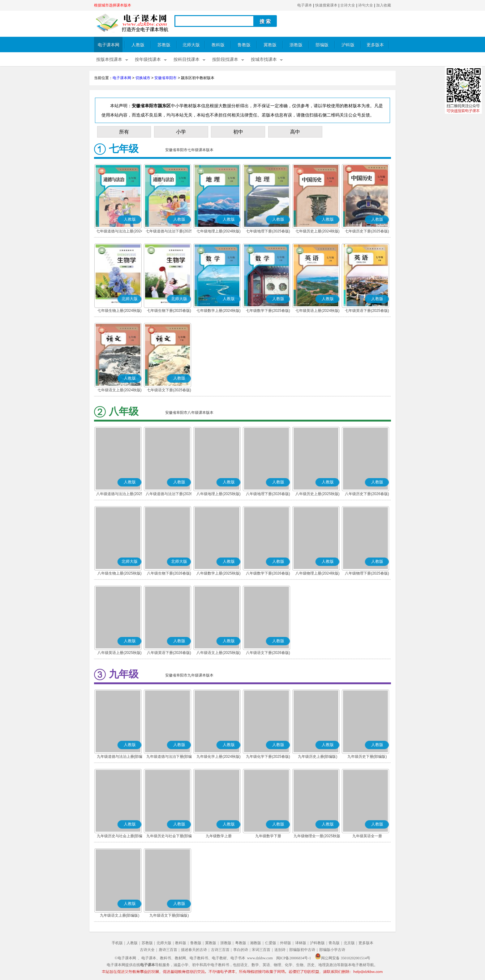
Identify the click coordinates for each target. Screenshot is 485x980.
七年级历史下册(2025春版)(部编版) (367, 232)
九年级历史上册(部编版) (318, 757)
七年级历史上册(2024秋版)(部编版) (318, 232)
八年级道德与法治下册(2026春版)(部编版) (169, 494)
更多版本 (375, 45)
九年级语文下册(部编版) (169, 915)
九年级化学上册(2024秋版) (219, 757)
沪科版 (348, 45)
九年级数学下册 (268, 836)
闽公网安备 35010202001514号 (343, 958)
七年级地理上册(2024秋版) (219, 231)
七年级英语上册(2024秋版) (318, 311)
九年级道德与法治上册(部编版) (120, 757)
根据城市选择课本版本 (113, 5)
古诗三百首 (220, 950)
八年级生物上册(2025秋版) (120, 573)
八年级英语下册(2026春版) (169, 653)
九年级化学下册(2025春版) (268, 757)
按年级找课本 (148, 59)
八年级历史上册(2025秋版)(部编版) (318, 494)
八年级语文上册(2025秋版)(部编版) (219, 653)
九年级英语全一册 (367, 836)
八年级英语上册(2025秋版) (120, 653)
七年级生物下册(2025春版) (169, 311)
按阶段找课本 (225, 59)
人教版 (138, 45)
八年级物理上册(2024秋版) (318, 573)
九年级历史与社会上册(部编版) (120, 837)
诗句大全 (366, 5)
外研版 (285, 943)
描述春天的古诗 (194, 950)
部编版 (322, 45)
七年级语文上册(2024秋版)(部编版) (120, 391)
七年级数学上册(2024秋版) (219, 311)
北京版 (349, 943)
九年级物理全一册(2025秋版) (318, 836)
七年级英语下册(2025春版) (367, 311)
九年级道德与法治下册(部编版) (169, 757)
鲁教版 (244, 45)
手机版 (117, 943)
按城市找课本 (264, 59)
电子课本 (305, 5)
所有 (124, 132)
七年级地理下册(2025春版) (268, 231)
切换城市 (143, 78)
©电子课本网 (125, 958)
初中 (238, 132)
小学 (181, 132)
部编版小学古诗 (332, 950)
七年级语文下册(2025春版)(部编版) (169, 391)
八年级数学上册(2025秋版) (219, 573)
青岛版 (334, 943)
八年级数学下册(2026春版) (268, 573)
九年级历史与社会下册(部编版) (169, 837)
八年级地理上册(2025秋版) (219, 494)
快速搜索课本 (326, 5)
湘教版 (255, 943)
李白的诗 (241, 950)
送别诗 (280, 950)
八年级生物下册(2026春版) (169, 573)
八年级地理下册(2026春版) (268, 494)
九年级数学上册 (219, 836)
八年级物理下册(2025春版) (367, 573)
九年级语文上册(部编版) (120, 915)
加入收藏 (384, 5)
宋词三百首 (261, 950)
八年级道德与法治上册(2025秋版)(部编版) (120, 494)
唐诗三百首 (168, 950)
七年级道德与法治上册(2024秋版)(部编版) (120, 232)
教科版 (218, 45)
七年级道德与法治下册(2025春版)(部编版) (169, 232)
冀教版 (270, 45)
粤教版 (241, 943)
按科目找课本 (187, 59)
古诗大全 (348, 5)
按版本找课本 (109, 59)
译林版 (301, 943)
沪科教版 (317, 943)
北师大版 (191, 45)
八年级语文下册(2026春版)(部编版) (268, 653)
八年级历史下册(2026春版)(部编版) (367, 494)
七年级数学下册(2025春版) (268, 311)
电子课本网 (109, 45)
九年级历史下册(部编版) (367, 757)
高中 (295, 132)
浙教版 (296, 45)
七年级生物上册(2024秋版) (120, 311)
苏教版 (164, 45)
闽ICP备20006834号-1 (294, 958)
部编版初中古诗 (302, 950)
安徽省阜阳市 (165, 78)
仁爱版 (271, 943)
